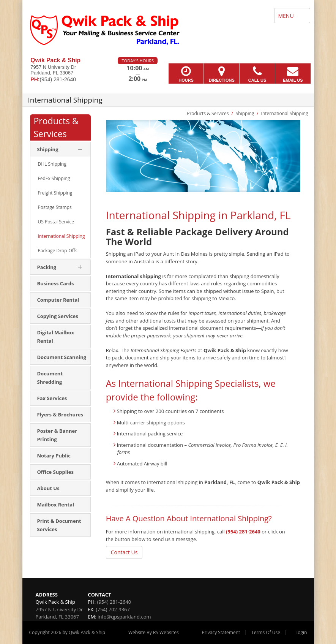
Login (301, 632)
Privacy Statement (221, 632)
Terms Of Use (266, 632)
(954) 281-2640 (243, 532)
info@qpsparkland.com (124, 617)
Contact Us (124, 552)
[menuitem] (60, 164)
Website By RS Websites (154, 632)
